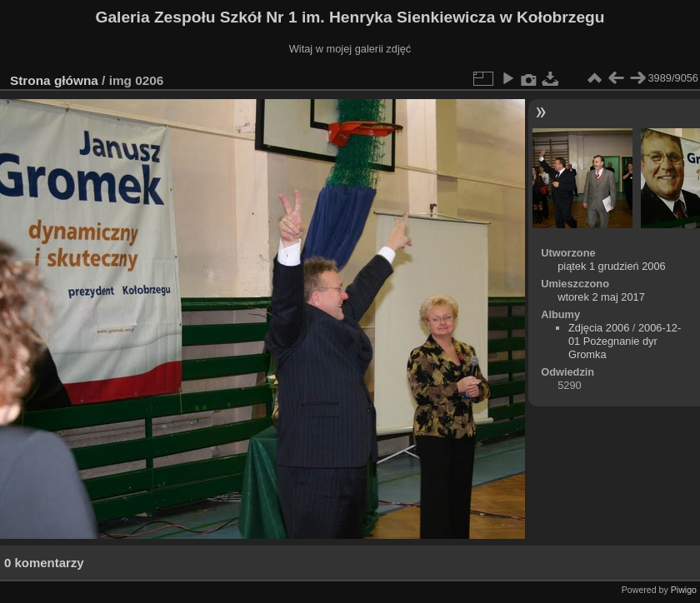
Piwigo (684, 590)
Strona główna (54, 80)
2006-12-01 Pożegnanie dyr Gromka (625, 341)
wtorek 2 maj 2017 (601, 297)
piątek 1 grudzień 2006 (612, 266)
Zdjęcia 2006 (599, 328)
